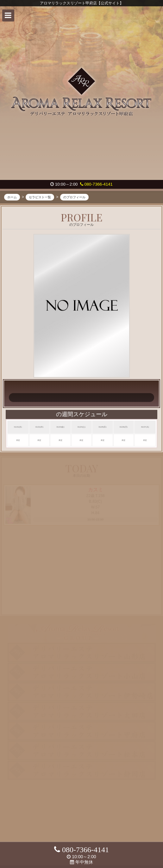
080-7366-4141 (96, 184)
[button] (8, 15)
